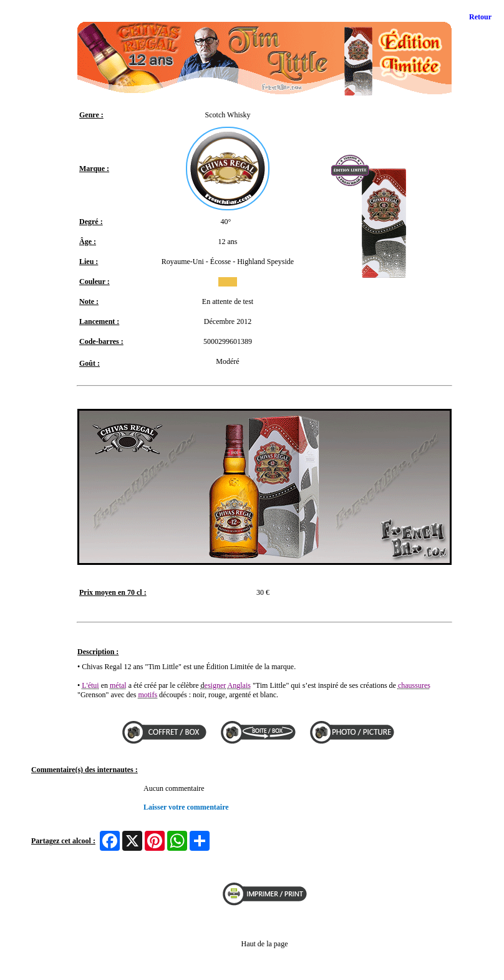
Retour (480, 17)
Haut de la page (265, 944)
